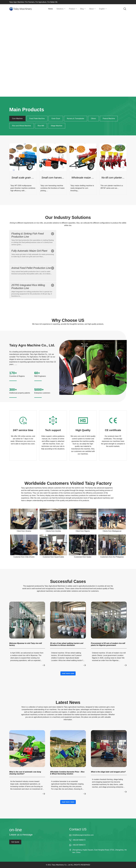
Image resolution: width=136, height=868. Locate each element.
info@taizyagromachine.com (83, 835)
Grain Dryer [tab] (56, 119)
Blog (82, 9)
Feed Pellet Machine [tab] (37, 119)
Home (50, 9)
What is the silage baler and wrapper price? (108, 772)
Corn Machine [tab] (17, 119)
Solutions (60, 9)
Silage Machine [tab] (56, 126)
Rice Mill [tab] (41, 126)
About (92, 9)
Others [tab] (93, 119)
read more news (68, 802)
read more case (68, 673)
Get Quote (15, 842)
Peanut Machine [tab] (109, 119)
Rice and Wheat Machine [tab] (22, 126)
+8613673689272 (79, 840)
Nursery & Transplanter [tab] (76, 119)
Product (72, 9)
